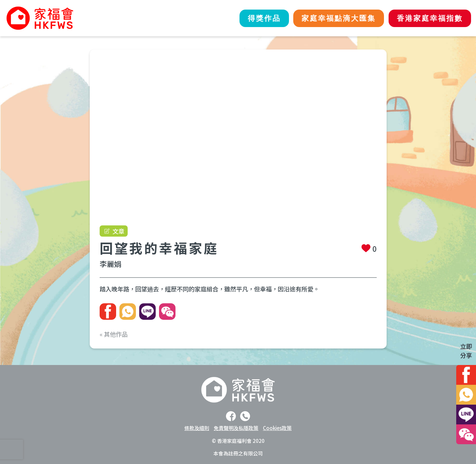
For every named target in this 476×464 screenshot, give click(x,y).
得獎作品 (255, 18)
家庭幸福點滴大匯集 (333, 18)
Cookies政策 (277, 428)
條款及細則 (197, 428)
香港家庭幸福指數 (428, 18)
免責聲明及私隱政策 (236, 428)
